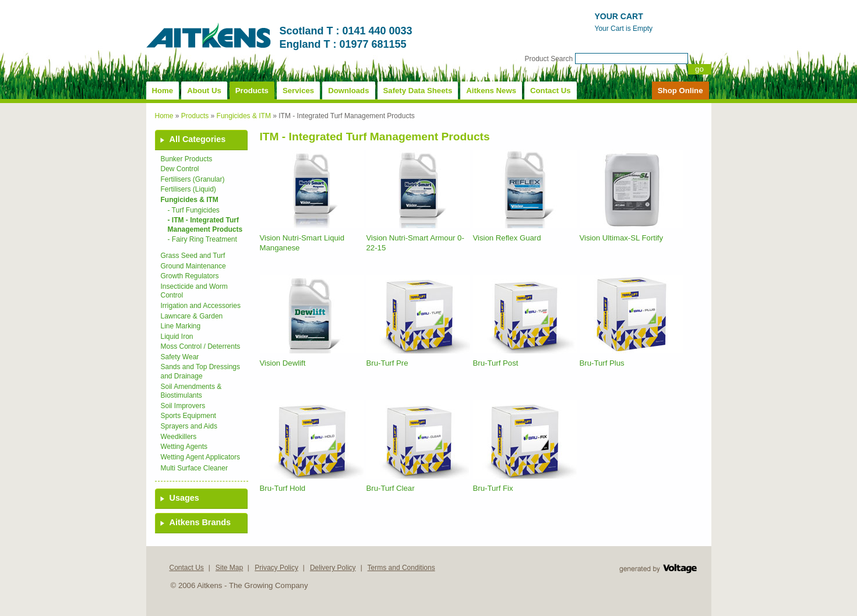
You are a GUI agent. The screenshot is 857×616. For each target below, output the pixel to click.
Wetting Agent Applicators (201, 457)
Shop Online (680, 91)
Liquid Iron (177, 337)
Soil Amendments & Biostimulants (191, 391)
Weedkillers (179, 437)
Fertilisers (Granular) (193, 179)
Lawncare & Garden (192, 316)
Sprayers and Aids (189, 426)
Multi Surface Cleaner (194, 468)
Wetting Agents (184, 447)
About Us (204, 91)
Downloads (348, 91)
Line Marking (181, 326)
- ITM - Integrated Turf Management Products (205, 225)
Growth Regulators (190, 276)
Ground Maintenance (193, 266)
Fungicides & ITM (244, 116)
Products (252, 91)
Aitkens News (491, 91)
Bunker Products (187, 159)
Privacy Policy (276, 568)
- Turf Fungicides (194, 210)
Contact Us (551, 91)
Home (163, 91)
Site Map (229, 568)
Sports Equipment (188, 416)
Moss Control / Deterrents (201, 346)
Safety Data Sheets (418, 91)
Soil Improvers (183, 406)
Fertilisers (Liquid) (188, 189)
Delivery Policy (333, 568)
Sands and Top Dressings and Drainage (201, 371)
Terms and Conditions (401, 568)
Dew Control (180, 169)
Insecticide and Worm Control (194, 291)
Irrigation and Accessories (201, 306)
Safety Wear (180, 357)
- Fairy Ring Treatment (202, 239)
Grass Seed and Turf (193, 256)
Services (298, 91)
